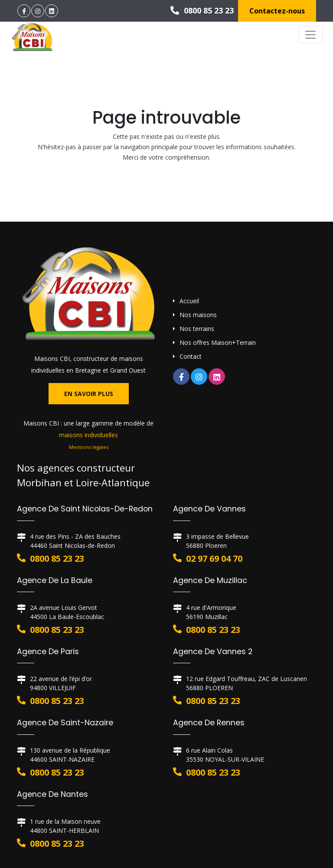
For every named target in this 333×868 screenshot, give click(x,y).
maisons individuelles (88, 435)
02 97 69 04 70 (214, 558)
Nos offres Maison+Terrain (218, 342)
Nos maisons (198, 315)
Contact (191, 356)
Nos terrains (197, 329)
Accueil (189, 301)
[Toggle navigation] (310, 35)
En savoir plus (89, 394)
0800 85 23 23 (202, 10)
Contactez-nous (277, 11)
